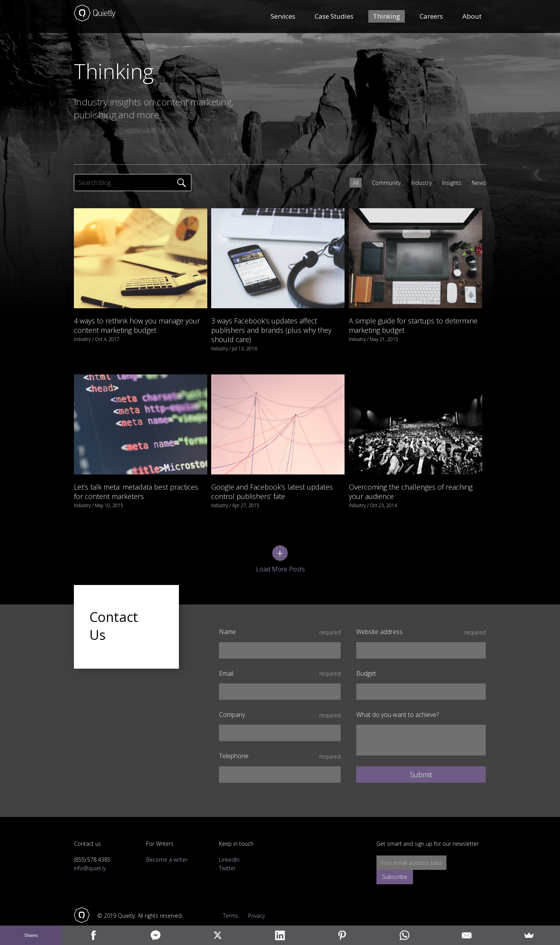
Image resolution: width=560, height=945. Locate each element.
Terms (227, 899)
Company (280, 698)
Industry (417, 183)
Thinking (387, 17)
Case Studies (334, 17)
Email (280, 656)
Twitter (227, 851)
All (348, 183)
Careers (431, 17)
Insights (449, 183)
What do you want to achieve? (397, 698)
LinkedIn (229, 842)
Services (283, 17)
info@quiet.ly (90, 851)
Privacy (260, 899)
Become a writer (167, 842)
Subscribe (468, 846)
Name (280, 615)
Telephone (280, 739)
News (478, 183)
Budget (366, 656)
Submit (421, 757)
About (472, 17)
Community (380, 183)
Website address (421, 615)
